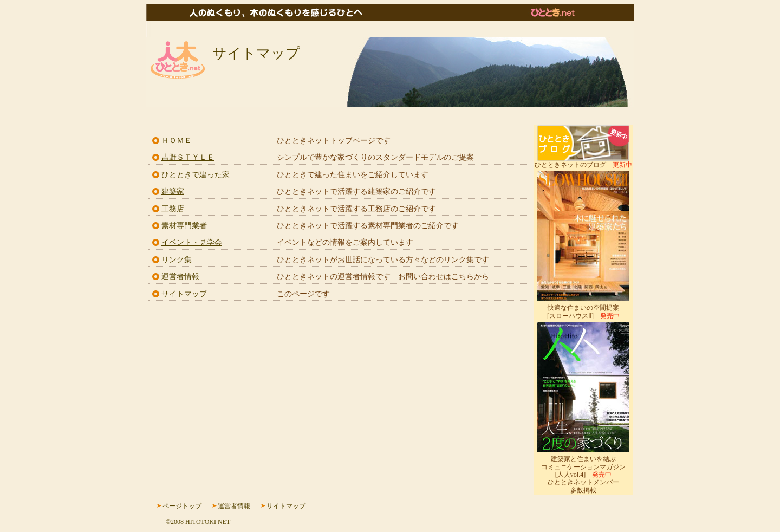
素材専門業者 (184, 226)
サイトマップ (184, 294)
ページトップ (182, 506)
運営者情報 (180, 277)
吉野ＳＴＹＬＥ (188, 157)
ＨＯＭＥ (177, 141)
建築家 (173, 192)
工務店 (173, 209)
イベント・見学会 (192, 242)
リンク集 (177, 260)
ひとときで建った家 (196, 175)
